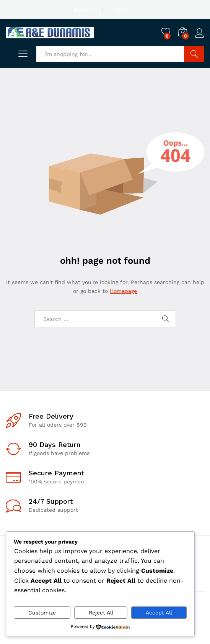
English (120, 9)
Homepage (123, 291)
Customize (42, 613)
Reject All (101, 613)
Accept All (159, 613)
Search (194, 54)
